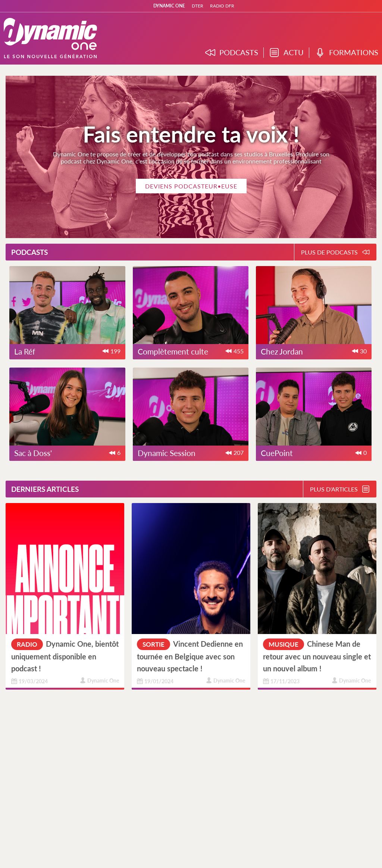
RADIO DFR (222, 6)
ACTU (286, 53)
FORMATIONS (347, 53)
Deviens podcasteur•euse (191, 186)
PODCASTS (232, 53)
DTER (198, 6)
